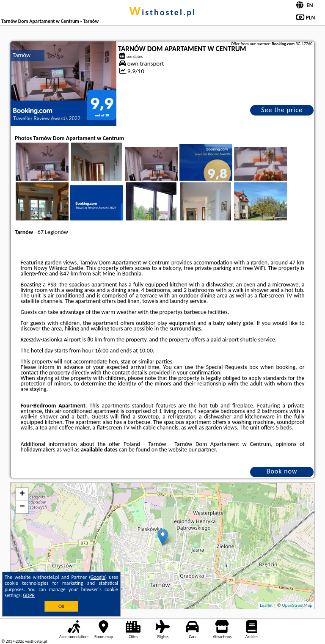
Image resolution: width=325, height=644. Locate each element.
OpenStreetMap (297, 605)
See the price (282, 110)
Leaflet (266, 605)
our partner (202, 450)
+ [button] (22, 494)
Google (98, 577)
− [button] (22, 507)
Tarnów (22, 55)
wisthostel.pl (162, 12)
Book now (282, 471)
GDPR (29, 595)
